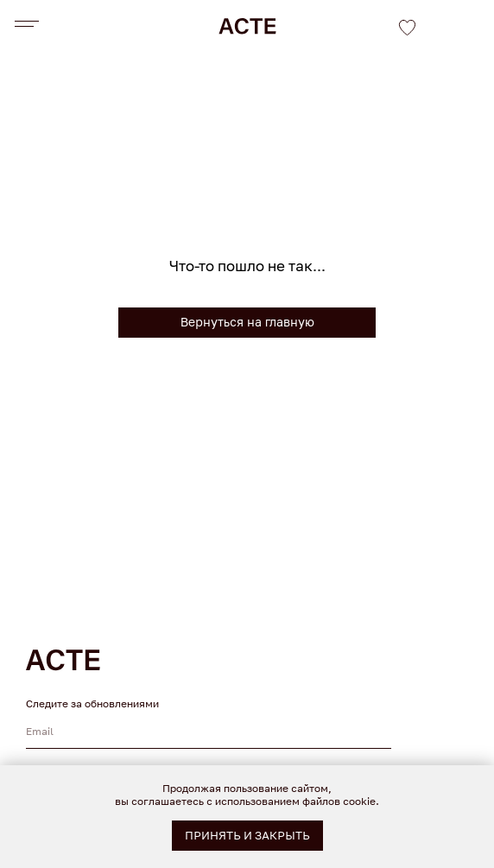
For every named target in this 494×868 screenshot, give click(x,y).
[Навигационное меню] (24, 24)
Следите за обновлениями (92, 703)
